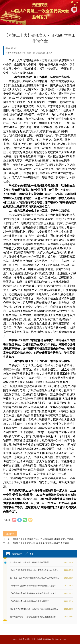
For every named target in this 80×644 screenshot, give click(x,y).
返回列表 (10, 534)
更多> (32, 554)
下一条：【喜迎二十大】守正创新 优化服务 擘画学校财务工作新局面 (36, 543)
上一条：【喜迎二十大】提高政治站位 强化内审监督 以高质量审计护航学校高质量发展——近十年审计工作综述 (40, 539)
